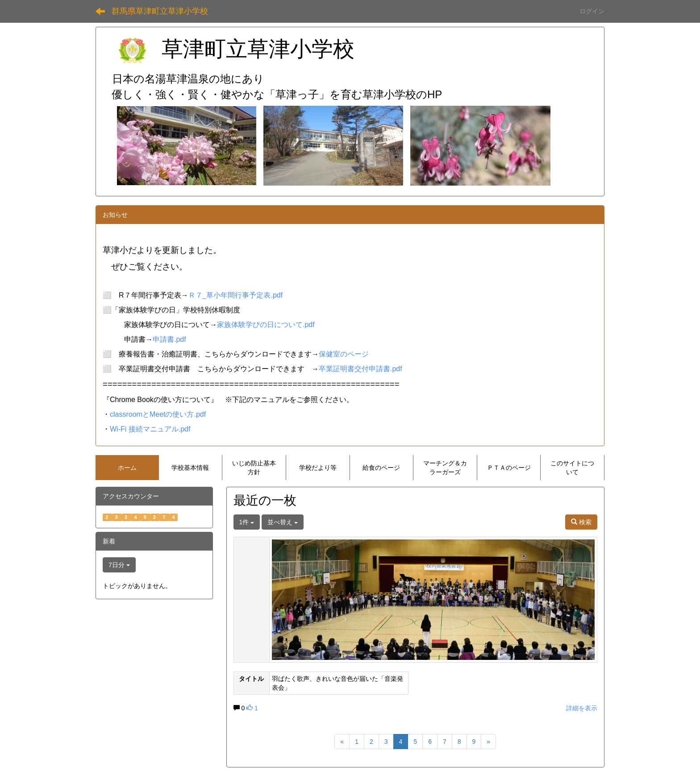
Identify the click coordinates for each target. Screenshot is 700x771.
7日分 (119, 565)
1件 (247, 522)
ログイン (592, 11)
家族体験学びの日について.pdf (266, 325)
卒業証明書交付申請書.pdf (360, 369)
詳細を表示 (582, 708)
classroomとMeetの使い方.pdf (158, 414)
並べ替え (283, 522)
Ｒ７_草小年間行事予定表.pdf (236, 295)
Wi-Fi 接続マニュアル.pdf (150, 429)
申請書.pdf (169, 339)
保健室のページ (344, 354)
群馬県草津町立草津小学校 (160, 11)
